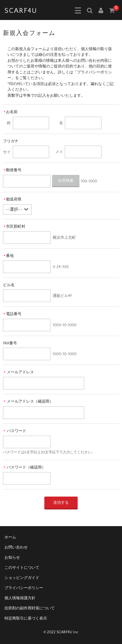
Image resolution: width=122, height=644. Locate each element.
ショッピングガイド (22, 578)
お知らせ (12, 557)
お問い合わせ (16, 547)
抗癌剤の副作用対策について (30, 608)
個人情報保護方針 (20, 598)
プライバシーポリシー (24, 588)
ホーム (10, 537)
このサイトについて (22, 568)
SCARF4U (21, 11)
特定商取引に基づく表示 (26, 618)
